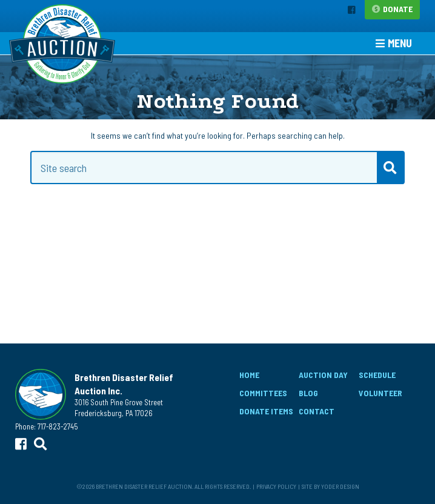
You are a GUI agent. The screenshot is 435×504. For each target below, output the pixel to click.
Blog (308, 393)
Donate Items (266, 411)
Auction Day (323, 375)
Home (249, 375)
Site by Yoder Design (330, 486)
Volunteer (380, 393)
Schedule (377, 375)
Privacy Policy (276, 486)
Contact (317, 411)
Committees (263, 393)
